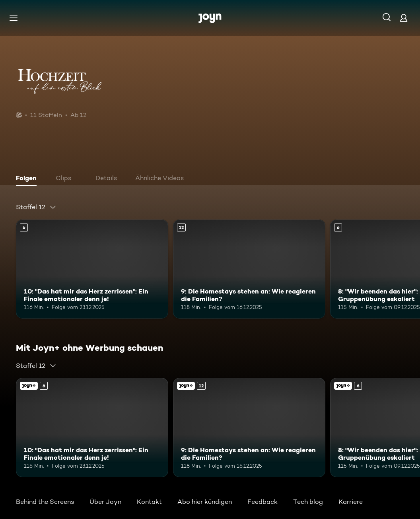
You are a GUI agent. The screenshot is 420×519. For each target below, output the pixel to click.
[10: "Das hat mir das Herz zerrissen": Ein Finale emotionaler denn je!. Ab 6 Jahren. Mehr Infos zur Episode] (92, 269)
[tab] (28, 179)
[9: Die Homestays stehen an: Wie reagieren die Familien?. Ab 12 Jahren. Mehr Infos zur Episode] (249, 269)
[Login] (404, 18)
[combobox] (36, 207)
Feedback (262, 502)
